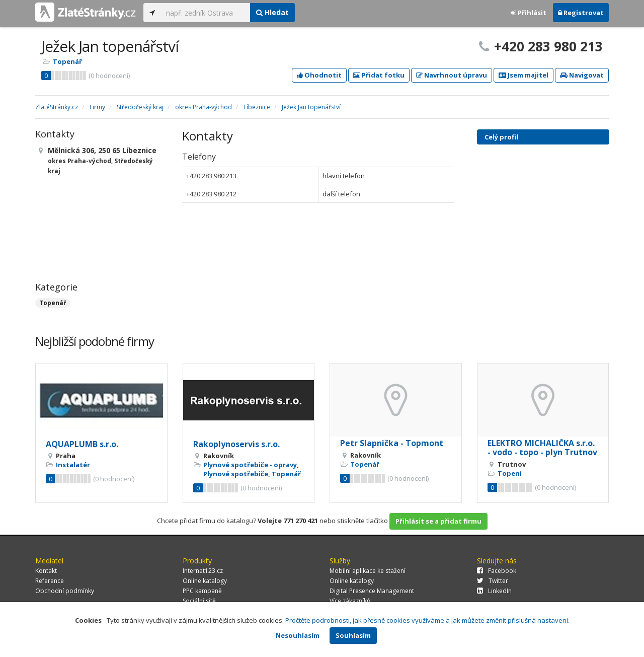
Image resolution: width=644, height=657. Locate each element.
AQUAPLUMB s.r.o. (82, 444)
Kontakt (46, 571)
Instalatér (73, 465)
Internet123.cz (203, 571)
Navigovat (582, 75)
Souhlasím (353, 635)
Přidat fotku (379, 75)
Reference (50, 581)
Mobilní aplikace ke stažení (368, 571)
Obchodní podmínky (65, 591)
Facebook (497, 571)
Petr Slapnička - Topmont (392, 443)
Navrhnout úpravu (452, 75)
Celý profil (501, 137)
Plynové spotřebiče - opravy (250, 465)
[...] (206, 13)
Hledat (272, 12)
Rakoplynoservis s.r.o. (236, 444)
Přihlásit (529, 13)
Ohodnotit (319, 75)
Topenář (67, 61)
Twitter (493, 581)
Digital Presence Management (372, 591)
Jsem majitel (524, 75)
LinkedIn (494, 591)
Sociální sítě (199, 601)
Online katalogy (205, 581)
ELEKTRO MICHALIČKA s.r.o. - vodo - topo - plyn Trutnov (542, 448)
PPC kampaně (202, 591)
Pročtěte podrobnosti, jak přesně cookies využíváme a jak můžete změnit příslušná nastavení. (427, 620)
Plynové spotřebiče (236, 474)
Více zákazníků (350, 601)
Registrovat (581, 13)
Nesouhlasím (298, 635)
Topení (510, 473)
